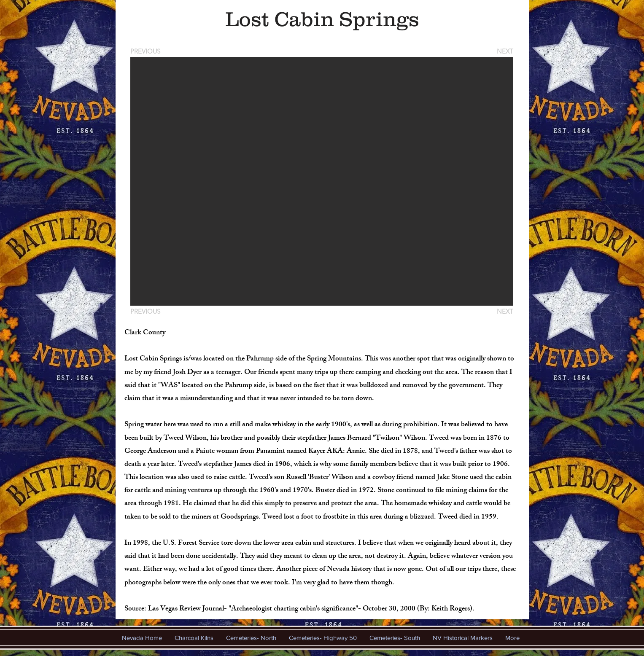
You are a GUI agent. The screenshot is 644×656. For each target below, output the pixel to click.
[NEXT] (504, 51)
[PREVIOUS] (147, 51)
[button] (322, 181)
